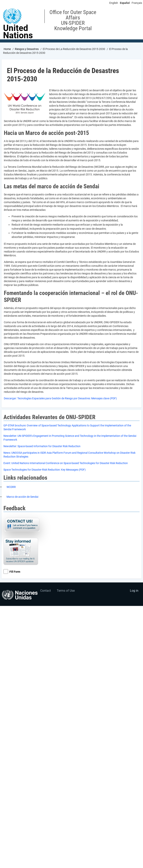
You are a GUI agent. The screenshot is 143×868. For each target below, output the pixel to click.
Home (7, 49)
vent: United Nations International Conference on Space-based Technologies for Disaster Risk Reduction (66, 463)
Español (125, 3)
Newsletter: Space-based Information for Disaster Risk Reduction (42, 446)
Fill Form (15, 572)
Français (137, 3)
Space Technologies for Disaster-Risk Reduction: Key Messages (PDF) (45, 470)
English (114, 3)
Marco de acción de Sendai (22, 497)
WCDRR (11, 487)
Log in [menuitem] (134, 591)
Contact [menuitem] (46, 591)
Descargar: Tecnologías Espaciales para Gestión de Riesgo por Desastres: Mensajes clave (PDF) (60, 398)
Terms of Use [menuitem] (66, 591)
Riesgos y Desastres (27, 49)
